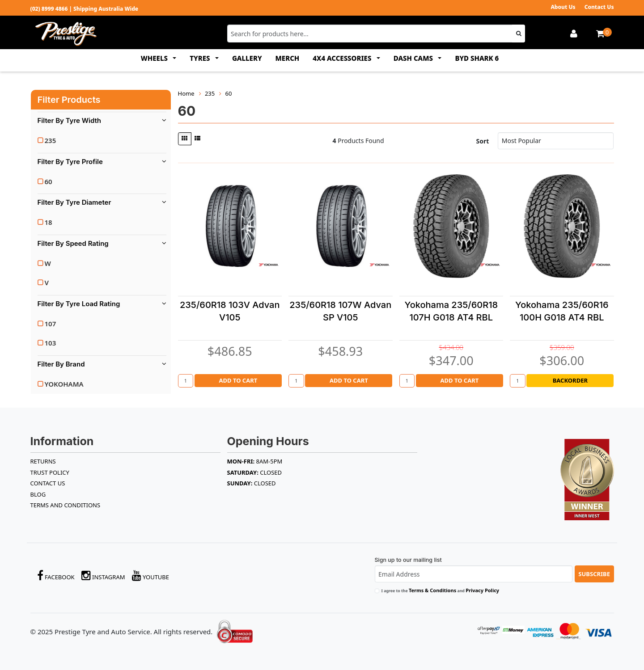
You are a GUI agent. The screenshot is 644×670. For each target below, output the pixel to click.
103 (51, 343)
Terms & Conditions (432, 590)
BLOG (38, 494)
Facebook (56, 575)
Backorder (570, 380)
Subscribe (594, 574)
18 (49, 222)
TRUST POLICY (50, 472)
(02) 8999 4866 (49, 9)
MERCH (288, 58)
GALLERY (247, 58)
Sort (483, 141)
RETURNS (43, 461)
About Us (563, 7)
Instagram (103, 575)
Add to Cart (238, 380)
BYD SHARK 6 (477, 58)
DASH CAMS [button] (414, 58)
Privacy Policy (482, 590)
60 (49, 181)
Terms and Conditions (66, 505)
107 (51, 324)
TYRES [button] (201, 58)
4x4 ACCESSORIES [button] (343, 58)
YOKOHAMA (64, 384)
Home (186, 93)
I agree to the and (441, 590)
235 (51, 140)
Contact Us (599, 7)
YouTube (151, 575)
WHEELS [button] (155, 58)
